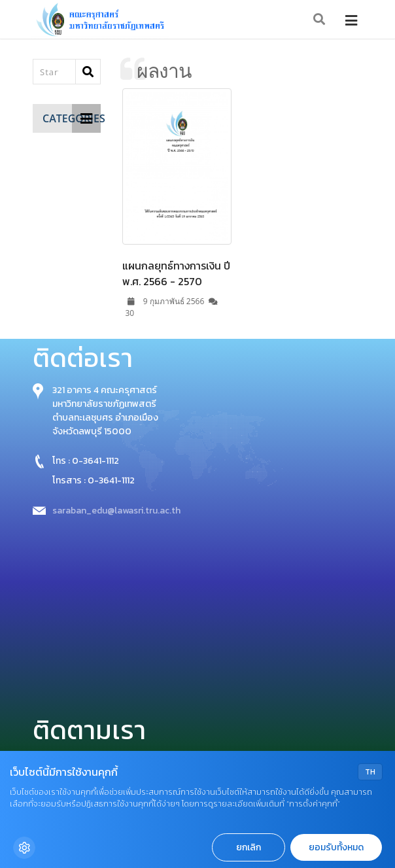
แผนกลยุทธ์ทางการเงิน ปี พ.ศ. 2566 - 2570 (176, 273)
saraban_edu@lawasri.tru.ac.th (116, 511)
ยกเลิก (249, 847)
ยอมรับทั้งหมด (336, 847)
